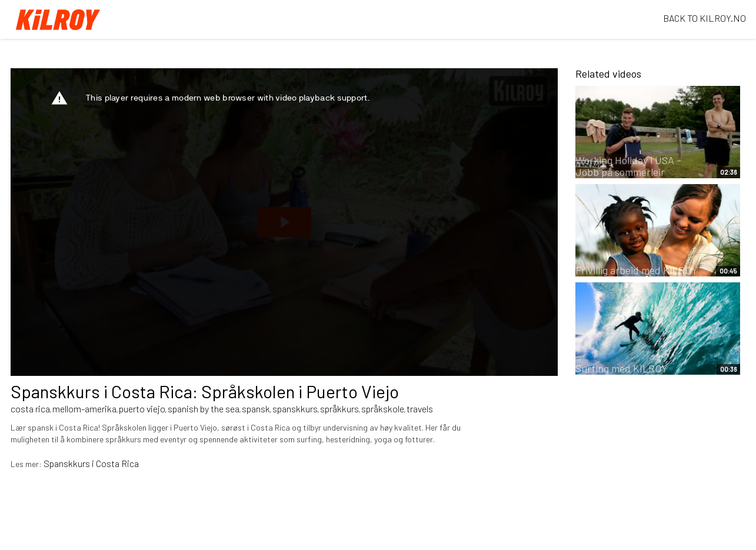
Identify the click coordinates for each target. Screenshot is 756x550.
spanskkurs (295, 409)
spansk (256, 409)
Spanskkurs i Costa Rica (91, 463)
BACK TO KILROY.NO (705, 18)
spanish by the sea (204, 409)
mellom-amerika (84, 409)
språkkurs (339, 409)
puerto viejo (142, 409)
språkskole (383, 409)
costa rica (30, 409)
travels (420, 409)
